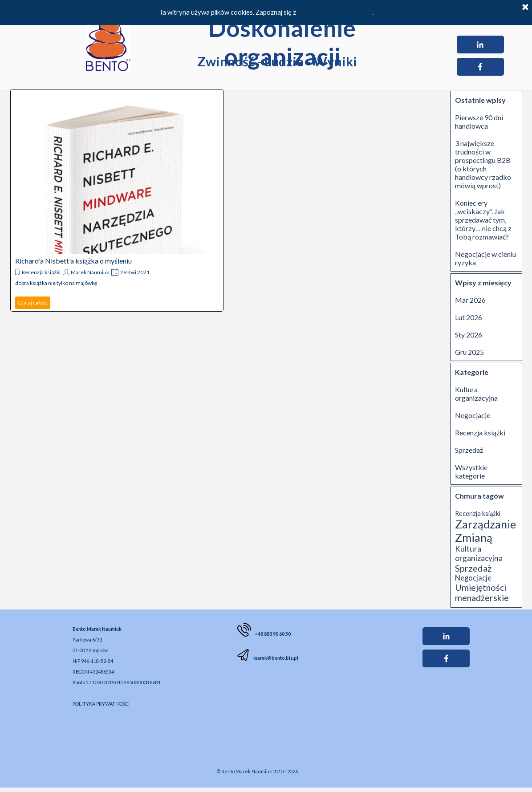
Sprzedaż (469, 450)
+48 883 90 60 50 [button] (273, 634)
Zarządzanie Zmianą (485, 531)
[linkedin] (480, 45)
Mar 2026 (470, 300)
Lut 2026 (469, 317)
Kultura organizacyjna (476, 394)
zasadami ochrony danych (335, 12)
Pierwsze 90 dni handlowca (479, 122)
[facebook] (480, 67)
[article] (117, 200)
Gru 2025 (469, 352)
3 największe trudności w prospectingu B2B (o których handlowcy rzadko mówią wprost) (483, 164)
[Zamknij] (525, 8)
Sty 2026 (469, 335)
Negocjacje (473, 415)
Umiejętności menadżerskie (482, 593)
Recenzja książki (41, 272)
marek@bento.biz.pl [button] (275, 658)
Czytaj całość (33, 303)
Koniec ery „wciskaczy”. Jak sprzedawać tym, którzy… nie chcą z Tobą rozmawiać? (483, 220)
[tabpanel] (142, 666)
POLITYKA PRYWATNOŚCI (101, 704)
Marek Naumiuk (90, 272)
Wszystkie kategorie (471, 471)
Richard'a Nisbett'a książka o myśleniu (73, 261)
